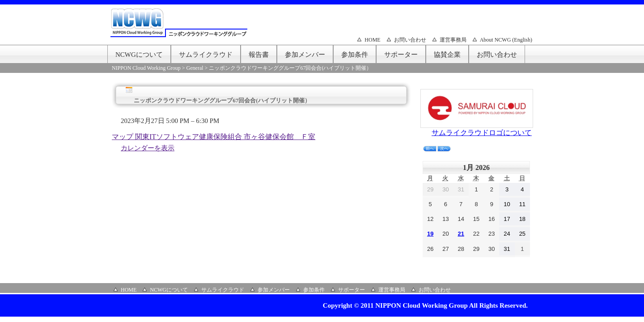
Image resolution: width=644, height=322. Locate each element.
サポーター (401, 55)
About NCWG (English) (506, 40)
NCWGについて (139, 55)
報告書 (259, 55)
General (195, 68)
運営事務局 (453, 40)
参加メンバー (305, 55)
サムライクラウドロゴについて (482, 133)
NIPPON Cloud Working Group (146, 68)
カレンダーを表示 (148, 148)
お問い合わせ (410, 40)
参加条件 (355, 55)
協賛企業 (447, 55)
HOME (372, 40)
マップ (214, 137)
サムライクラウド (206, 55)
